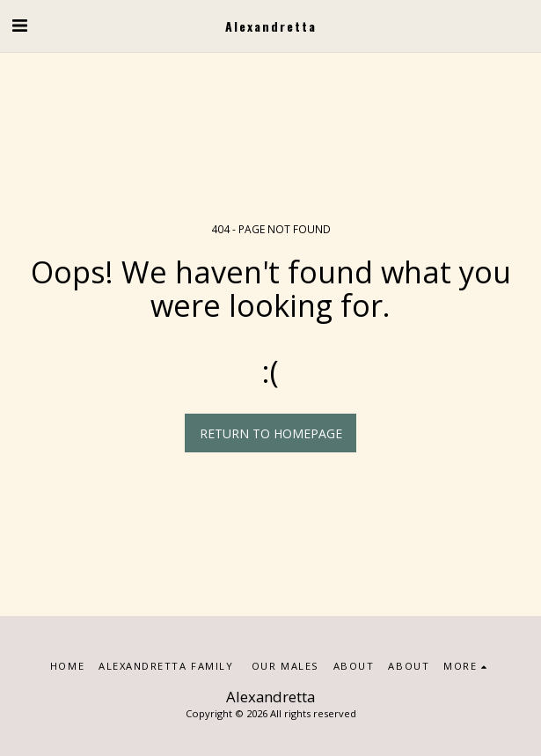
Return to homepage (271, 433)
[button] (19, 25)
